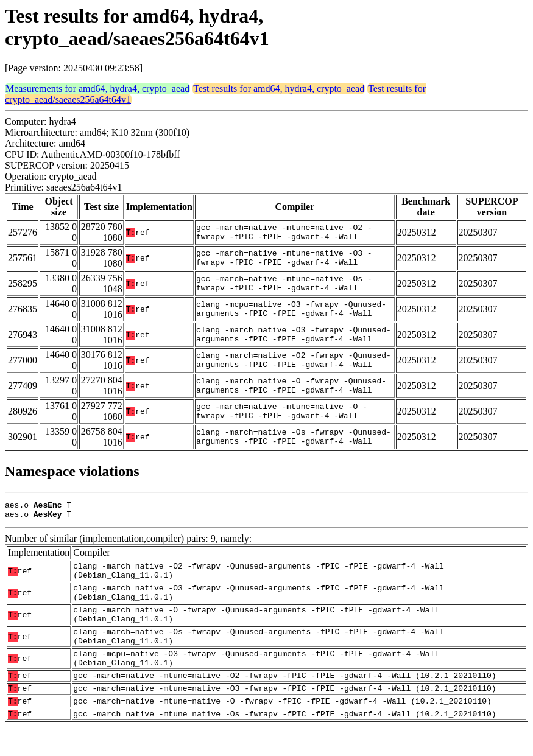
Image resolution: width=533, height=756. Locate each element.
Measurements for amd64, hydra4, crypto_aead (97, 89)
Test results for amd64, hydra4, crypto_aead (279, 89)
